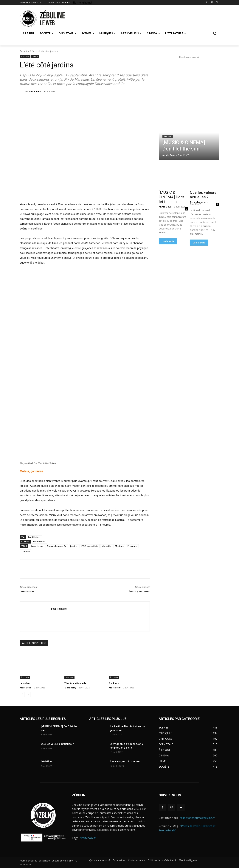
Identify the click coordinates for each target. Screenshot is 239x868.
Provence (132, 546)
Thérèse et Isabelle (75, 683)
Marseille (107, 546)
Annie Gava (165, 207)
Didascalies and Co (57, 546)
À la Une (25, 678)
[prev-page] (22, 694)
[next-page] (28, 694)
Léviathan (25, 683)
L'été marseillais (90, 546)
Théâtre (25, 551)
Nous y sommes (140, 591)
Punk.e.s (114, 683)
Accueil (24, 51)
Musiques (25, 57)
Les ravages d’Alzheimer (125, 761)
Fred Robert (35, 91)
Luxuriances (27, 591)
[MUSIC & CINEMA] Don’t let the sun (172, 197)
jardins (74, 546)
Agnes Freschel (198, 202)
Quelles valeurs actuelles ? (203, 195)
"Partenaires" (88, 838)
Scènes (33, 51)
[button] (215, 33)
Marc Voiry (26, 688)
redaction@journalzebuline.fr (197, 818)
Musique (119, 546)
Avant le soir (37, 546)
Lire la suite (168, 241)
